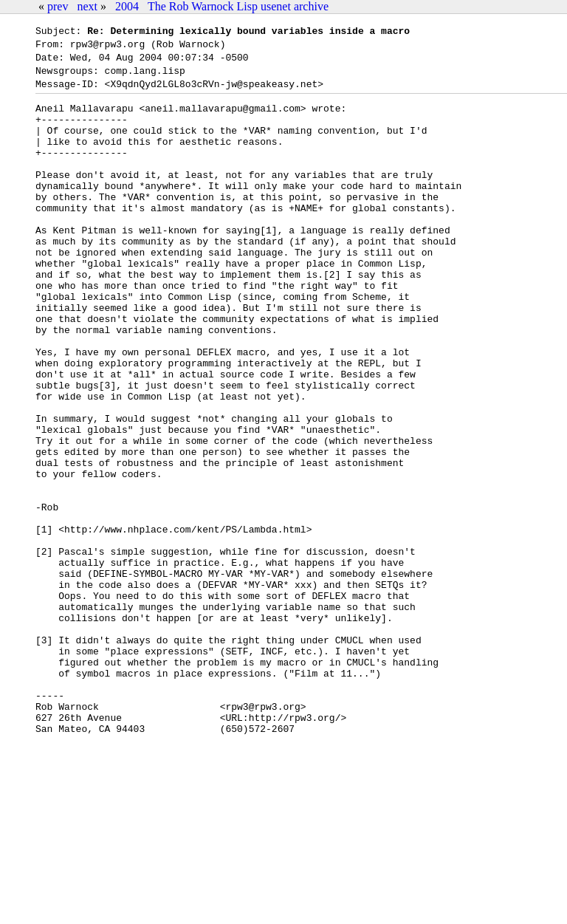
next (87, 6)
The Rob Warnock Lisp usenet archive (238, 6)
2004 (127, 6)
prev (58, 6)
